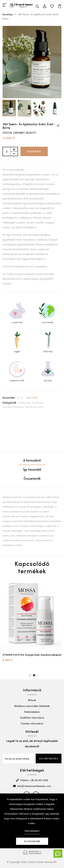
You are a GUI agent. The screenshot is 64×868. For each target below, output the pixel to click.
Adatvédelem (32, 712)
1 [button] (31, 676)
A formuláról (32, 461)
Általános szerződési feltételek (32, 706)
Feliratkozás (49, 758)
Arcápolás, (38, 403)
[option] (32, 62)
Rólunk (32, 700)
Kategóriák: (10, 402)
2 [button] (35, 676)
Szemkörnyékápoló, (14, 407)
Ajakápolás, (25, 403)
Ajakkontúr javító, (35, 407)
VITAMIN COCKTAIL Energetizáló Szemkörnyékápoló (32, 655)
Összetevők (32, 479)
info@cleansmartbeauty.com (32, 786)
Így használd (32, 470)
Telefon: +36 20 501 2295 (32, 780)
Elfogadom (32, 841)
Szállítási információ (32, 718)
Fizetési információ (32, 723)
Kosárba (34, 151)
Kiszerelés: (9, 397)
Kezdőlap (10, 14)
